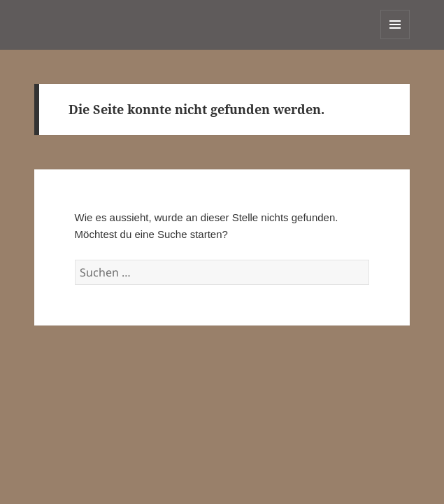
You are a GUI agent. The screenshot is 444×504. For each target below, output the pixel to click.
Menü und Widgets (395, 39)
